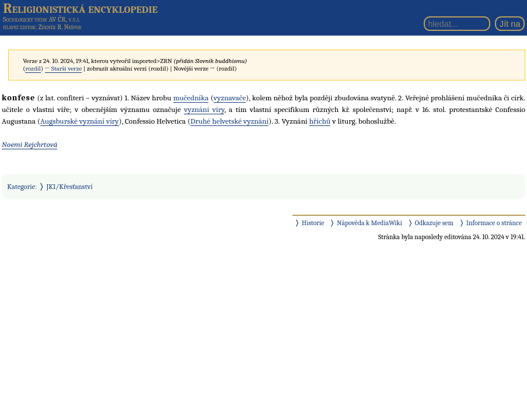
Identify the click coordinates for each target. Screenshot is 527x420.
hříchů (320, 121)
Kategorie (21, 187)
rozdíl (33, 69)
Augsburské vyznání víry (80, 121)
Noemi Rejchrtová (29, 144)
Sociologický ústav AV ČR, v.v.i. (41, 19)
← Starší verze (64, 69)
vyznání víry (204, 109)
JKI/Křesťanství (70, 187)
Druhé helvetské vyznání (229, 121)
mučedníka (191, 98)
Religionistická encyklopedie (80, 8)
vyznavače (230, 98)
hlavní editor (19, 27)
